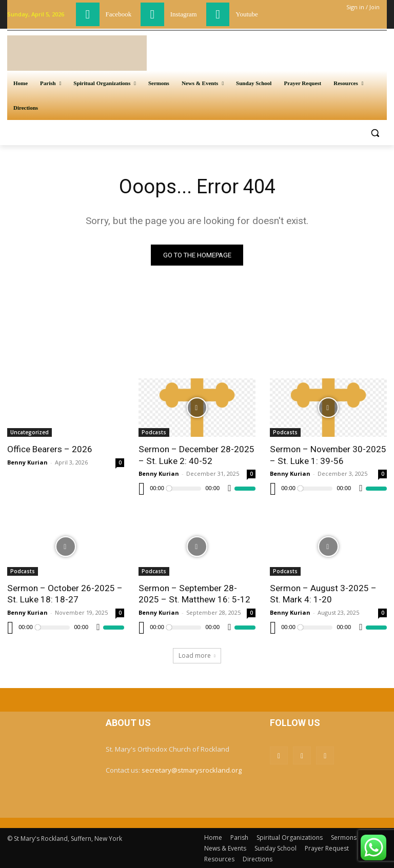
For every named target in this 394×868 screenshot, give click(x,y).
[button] (375, 133)
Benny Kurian (27, 462)
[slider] (185, 489)
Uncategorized (29, 433)
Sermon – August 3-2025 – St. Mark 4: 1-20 (323, 594)
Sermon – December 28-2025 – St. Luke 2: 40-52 (196, 455)
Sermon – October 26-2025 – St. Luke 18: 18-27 (65, 594)
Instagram (184, 14)
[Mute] (230, 489)
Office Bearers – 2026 (50, 450)
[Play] (142, 489)
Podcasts (154, 433)
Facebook (119, 14)
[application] (197, 489)
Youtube (247, 14)
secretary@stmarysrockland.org (192, 770)
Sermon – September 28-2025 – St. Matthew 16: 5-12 (194, 594)
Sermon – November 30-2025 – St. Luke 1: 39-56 (328, 455)
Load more (197, 655)
